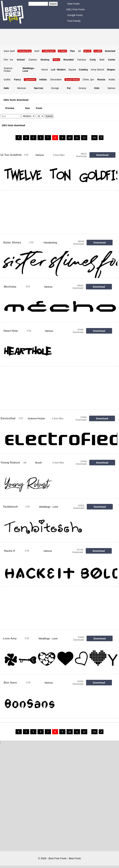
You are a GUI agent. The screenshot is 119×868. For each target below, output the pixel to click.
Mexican (22, 88)
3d (79, 51)
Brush (39, 463)
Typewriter (30, 80)
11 (77, 138)
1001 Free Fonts (75, 9)
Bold (102, 60)
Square (72, 70)
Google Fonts (75, 15)
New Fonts (73, 4)
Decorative (56, 80)
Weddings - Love (49, 507)
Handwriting (50, 243)
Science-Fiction (8, 70)
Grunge (55, 88)
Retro (56, 60)
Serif (37, 51)
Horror (45, 70)
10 (70, 138)
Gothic (7, 80)
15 (95, 138)
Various (111, 88)
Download (102, 155)
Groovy (82, 88)
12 (84, 138)
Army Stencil (97, 70)
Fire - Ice (8, 60)
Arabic (112, 80)
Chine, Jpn (88, 80)
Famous (82, 60)
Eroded (62, 51)
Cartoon (33, 60)
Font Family (74, 21)
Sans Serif (9, 51)
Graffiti (98, 51)
